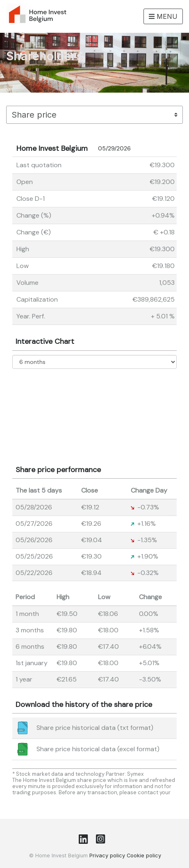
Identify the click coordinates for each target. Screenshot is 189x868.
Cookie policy (144, 856)
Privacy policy (107, 856)
